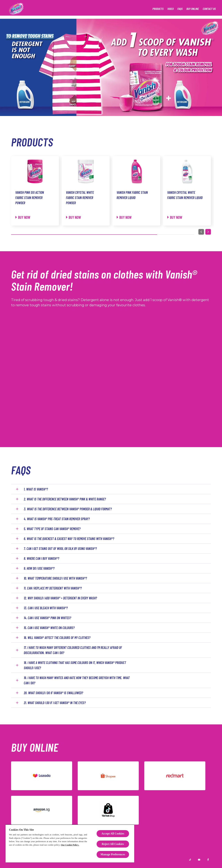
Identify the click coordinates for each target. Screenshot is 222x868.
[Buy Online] (193, 9)
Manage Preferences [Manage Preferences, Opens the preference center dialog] (113, 854)
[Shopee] (108, 776)
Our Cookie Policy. (70, 845)
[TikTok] (108, 810)
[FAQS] (180, 9)
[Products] (158, 9)
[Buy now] (23, 217)
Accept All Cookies (113, 834)
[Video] (170, 9)
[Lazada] (42, 776)
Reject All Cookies (113, 844)
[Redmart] (175, 776)
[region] (70, 843)
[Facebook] (208, 860)
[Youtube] (199, 860)
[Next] (208, 232)
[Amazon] (42, 810)
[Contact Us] (209, 9)
